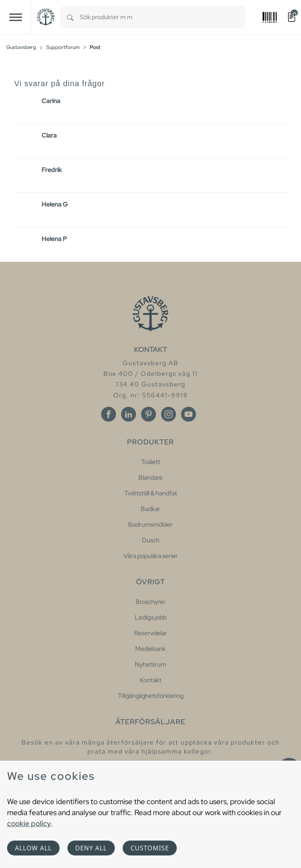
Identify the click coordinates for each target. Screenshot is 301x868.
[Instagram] (169, 414)
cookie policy (29, 823)
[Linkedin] (129, 414)
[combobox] (163, 17)
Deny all (91, 848)
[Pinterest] (149, 414)
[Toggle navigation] (16, 17)
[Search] (70, 17)
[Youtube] (189, 414)
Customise (150, 848)
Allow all (33, 848)
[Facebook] (109, 414)
